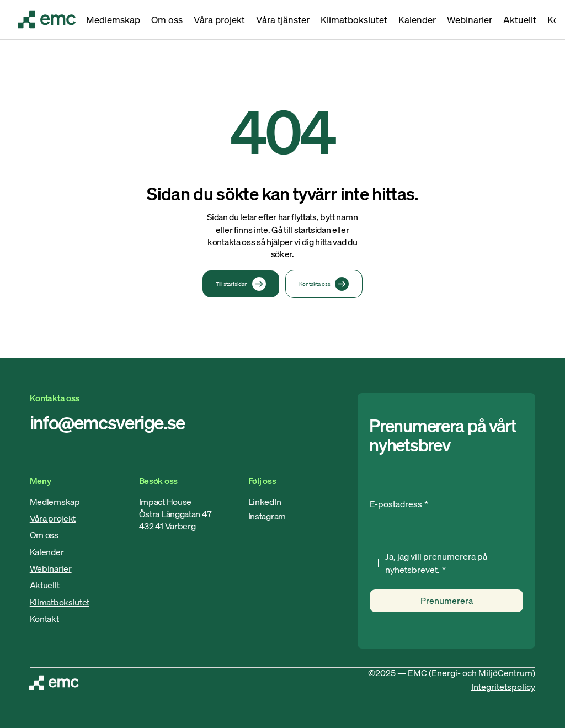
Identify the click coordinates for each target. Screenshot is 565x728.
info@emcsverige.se (107, 423)
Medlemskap (55, 502)
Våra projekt (53, 518)
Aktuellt (44, 585)
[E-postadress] (443, 525)
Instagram (267, 516)
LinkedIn (265, 502)
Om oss (44, 535)
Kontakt (44, 619)
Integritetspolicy (503, 687)
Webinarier (51, 568)
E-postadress (399, 504)
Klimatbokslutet (60, 602)
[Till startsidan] (241, 284)
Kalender (47, 552)
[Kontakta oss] (324, 284)
